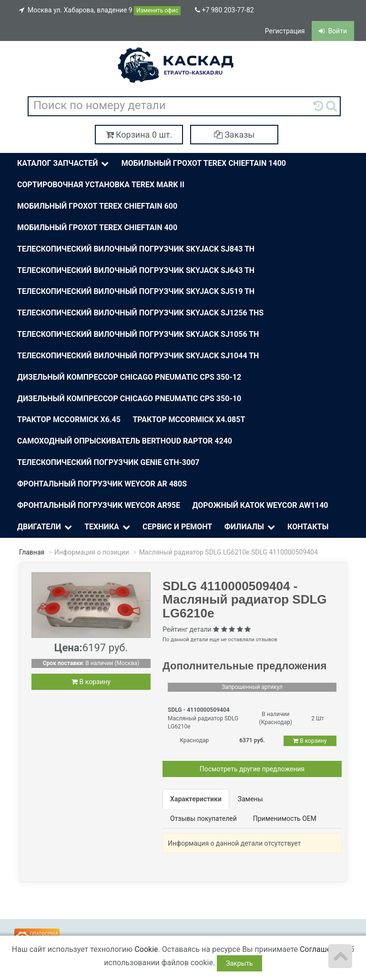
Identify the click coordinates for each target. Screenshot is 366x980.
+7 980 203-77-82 (224, 10)
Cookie (146, 949)
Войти (333, 31)
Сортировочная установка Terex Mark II (101, 185)
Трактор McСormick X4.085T (189, 419)
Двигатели (45, 527)
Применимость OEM (285, 818)
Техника (108, 527)
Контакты (308, 527)
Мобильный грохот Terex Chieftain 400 (97, 227)
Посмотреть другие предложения (252, 769)
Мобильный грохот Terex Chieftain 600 (97, 206)
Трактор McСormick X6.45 (69, 419)
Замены (250, 799)
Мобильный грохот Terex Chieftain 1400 (204, 163)
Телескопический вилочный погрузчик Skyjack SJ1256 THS (140, 313)
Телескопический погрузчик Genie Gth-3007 (108, 462)
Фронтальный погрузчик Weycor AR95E (99, 505)
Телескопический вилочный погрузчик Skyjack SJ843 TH (136, 249)
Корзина (139, 135)
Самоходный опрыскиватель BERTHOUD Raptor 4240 (125, 441)
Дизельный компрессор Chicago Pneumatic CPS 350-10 (129, 399)
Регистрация (285, 31)
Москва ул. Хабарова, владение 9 (100, 11)
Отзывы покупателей (203, 818)
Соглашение (322, 949)
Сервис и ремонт (177, 527)
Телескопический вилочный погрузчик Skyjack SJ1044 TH (138, 356)
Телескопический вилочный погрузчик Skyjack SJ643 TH (136, 270)
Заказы (234, 135)
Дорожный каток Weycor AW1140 (260, 505)
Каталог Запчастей (64, 164)
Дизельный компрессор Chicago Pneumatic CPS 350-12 (129, 377)
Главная (32, 552)
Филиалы (250, 527)
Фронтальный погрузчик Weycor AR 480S (102, 484)
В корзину (91, 682)
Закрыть (239, 963)
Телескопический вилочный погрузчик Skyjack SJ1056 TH (138, 334)
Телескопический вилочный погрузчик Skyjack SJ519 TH (136, 291)
